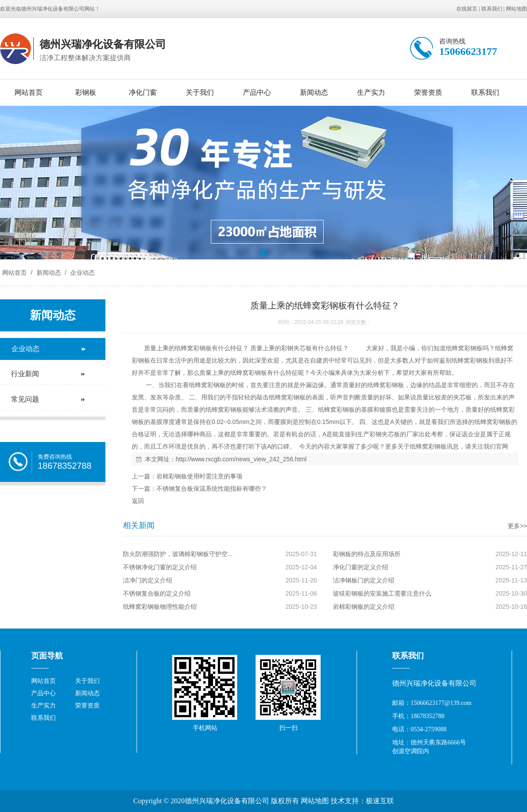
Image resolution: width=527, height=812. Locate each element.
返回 (138, 501)
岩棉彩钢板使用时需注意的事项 (199, 476)
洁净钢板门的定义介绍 (364, 580)
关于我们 (200, 92)
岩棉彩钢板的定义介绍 (364, 607)
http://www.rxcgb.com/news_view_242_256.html (241, 459)
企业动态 (82, 273)
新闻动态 (314, 92)
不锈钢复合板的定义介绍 (157, 593)
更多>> (517, 526)
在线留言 (467, 9)
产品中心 (257, 92)
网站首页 (29, 92)
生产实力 (371, 92)
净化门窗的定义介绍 (361, 567)
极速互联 (380, 801)
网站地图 (516, 9)
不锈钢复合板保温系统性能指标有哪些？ (212, 489)
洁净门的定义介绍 (148, 580)
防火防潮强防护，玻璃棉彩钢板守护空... (178, 554)
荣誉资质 (428, 92)
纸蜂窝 (184, 348)
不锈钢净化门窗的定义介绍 (160, 567)
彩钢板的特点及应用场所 (367, 554)
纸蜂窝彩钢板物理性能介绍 (160, 607)
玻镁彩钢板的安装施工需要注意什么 (382, 593)
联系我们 (492, 9)
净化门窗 (143, 92)
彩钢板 (86, 92)
